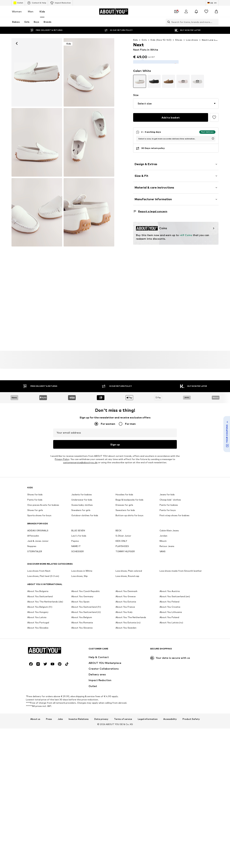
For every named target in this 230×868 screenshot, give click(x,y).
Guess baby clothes (82, 504)
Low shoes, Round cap (127, 575)
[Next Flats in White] (89, 72)
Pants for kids (35, 499)
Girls (144, 40)
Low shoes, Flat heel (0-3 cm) (43, 575)
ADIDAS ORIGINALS (38, 530)
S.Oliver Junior (123, 535)
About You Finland (169, 601)
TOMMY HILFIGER (125, 550)
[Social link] (31, 663)
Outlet (18, 3)
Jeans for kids (167, 494)
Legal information (148, 718)
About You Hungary (38, 611)
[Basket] (216, 12)
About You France (125, 606)
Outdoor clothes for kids (85, 514)
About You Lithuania (171, 611)
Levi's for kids (79, 535)
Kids (42, 11)
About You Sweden (126, 627)
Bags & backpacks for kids (129, 499)
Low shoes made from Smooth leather (181, 570)
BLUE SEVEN (78, 530)
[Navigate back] (17, 43)
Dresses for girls (124, 504)
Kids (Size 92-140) (161, 40)
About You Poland (169, 616)
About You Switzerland (40, 596)
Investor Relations (79, 718)
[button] (176, 99)
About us (35, 718)
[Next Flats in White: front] (37, 72)
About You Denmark (126, 590)
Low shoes (192, 40)
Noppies (32, 545)
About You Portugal (38, 622)
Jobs (60, 718)
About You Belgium (82, 616)
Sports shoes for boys (39, 514)
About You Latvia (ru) (171, 622)
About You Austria (170, 590)
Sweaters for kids (125, 509)
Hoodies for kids (124, 494)
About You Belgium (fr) (40, 606)
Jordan (163, 535)
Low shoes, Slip (80, 575)
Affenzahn (33, 535)
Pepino (75, 540)
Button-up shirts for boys (129, 514)
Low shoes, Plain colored (129, 570)
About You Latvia (37, 616)
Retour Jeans (167, 545)
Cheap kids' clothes (170, 499)
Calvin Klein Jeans (169, 530)
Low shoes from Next (39, 570)
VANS (163, 550)
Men (31, 11)
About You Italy (124, 611)
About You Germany (82, 596)
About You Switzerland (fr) (86, 606)
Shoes (179, 40)
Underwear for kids (82, 499)
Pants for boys (168, 509)
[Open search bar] (168, 22)
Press (49, 718)
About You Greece (126, 596)
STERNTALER (35, 550)
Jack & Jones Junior (38, 540)
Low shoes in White (82, 570)
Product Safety (191, 718)
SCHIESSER (78, 550)
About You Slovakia (38, 627)
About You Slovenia (82, 627)
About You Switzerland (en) (175, 596)
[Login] (186, 12)
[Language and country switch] (212, 3)
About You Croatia (170, 606)
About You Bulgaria (38, 590)
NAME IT (76, 545)
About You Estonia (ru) (128, 622)
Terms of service (123, 718)
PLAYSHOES (122, 545)
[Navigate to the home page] (114, 12)
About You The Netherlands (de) (45, 601)
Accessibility (170, 718)
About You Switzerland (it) (86, 611)
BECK (119, 530)
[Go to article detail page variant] (140, 77)
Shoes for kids (35, 494)
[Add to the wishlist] (214, 113)
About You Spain (80, 601)
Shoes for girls (35, 509)
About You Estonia (126, 601)
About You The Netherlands (131, 616)
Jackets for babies (82, 494)
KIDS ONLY (121, 540)
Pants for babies (169, 504)
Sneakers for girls (81, 509)
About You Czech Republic (86, 590)
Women (17, 11)
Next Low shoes (211, 40)
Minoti (163, 540)
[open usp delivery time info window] (213, 134)
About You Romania (82, 622)
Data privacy (101, 718)
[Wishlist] (206, 12)
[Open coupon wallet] (176, 12)
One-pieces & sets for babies (43, 504)
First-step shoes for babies (174, 514)
